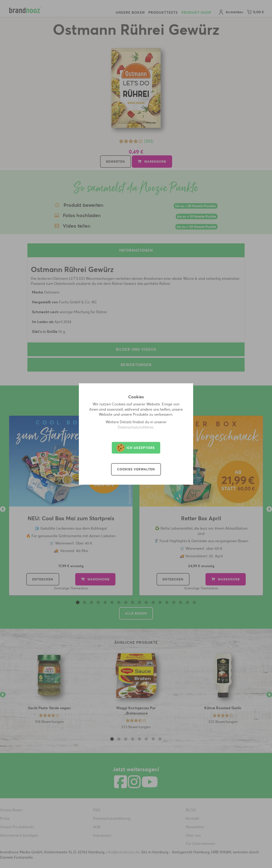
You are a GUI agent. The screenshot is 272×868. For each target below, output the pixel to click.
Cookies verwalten (136, 469)
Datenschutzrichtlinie (136, 427)
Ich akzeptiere (136, 448)
